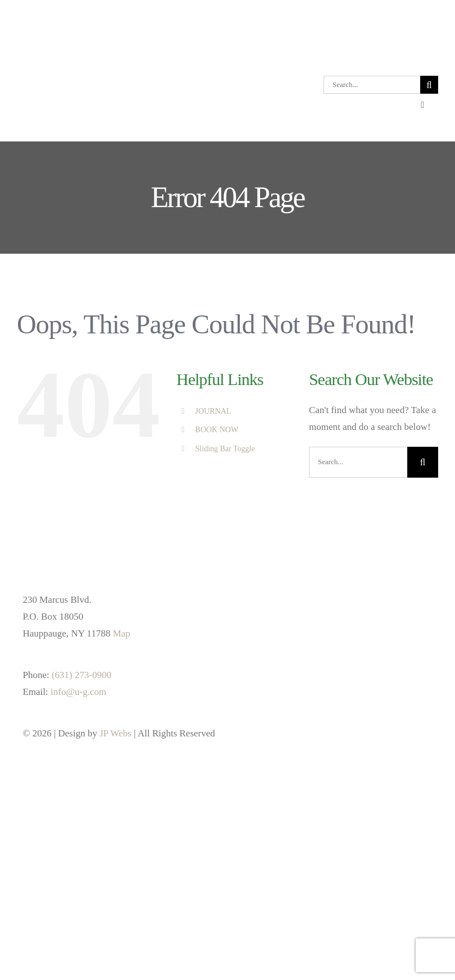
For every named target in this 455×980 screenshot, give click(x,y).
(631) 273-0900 (81, 675)
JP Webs (115, 733)
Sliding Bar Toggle (225, 449)
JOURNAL (213, 411)
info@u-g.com (78, 692)
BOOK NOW (217, 430)
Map (122, 633)
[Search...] (372, 85)
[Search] (429, 85)
